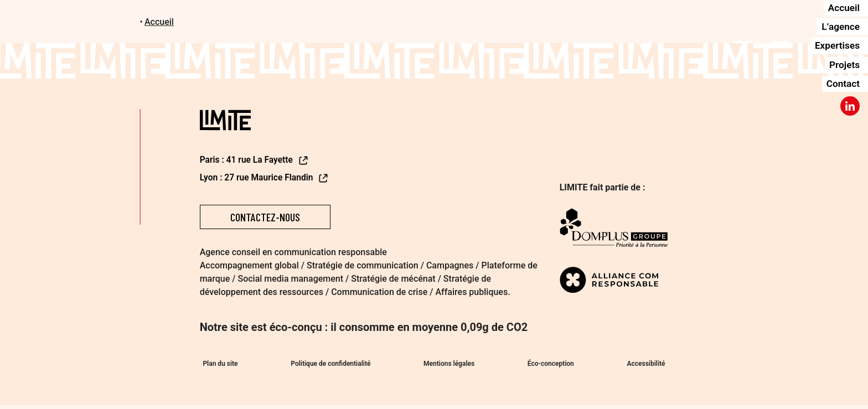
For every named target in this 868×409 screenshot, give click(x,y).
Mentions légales (449, 366)
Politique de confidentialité (329, 366)
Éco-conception (552, 366)
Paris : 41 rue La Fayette (256, 160)
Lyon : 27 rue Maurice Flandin (266, 178)
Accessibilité (649, 366)
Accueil (159, 22)
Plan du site (217, 366)
